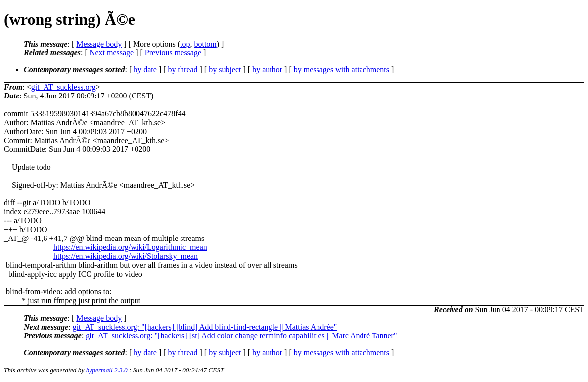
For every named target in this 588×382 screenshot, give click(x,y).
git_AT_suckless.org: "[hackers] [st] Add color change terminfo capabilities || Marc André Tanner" (241, 336)
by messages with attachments (341, 70)
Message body (99, 44)
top (185, 44)
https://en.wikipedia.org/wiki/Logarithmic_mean (130, 247)
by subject (225, 70)
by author (267, 70)
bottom (205, 44)
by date (145, 70)
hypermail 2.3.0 (107, 370)
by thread (183, 70)
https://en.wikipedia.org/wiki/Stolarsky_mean (126, 256)
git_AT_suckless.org (64, 87)
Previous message (173, 53)
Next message (112, 53)
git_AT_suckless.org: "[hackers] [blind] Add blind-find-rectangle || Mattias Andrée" (205, 327)
